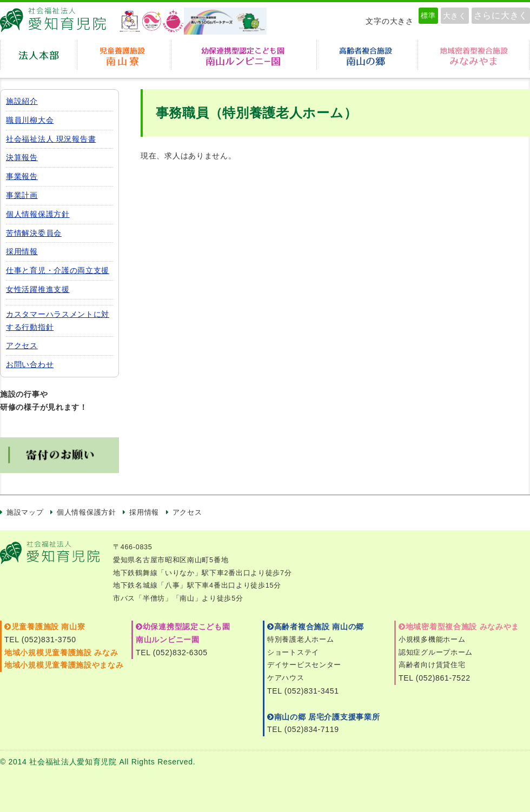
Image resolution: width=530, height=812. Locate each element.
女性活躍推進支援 (38, 289)
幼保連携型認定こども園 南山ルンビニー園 (244, 55)
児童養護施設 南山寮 (124, 55)
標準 (428, 15)
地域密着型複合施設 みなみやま (459, 627)
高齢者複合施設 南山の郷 (316, 627)
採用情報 (22, 251)
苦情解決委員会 (34, 233)
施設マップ (25, 513)
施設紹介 (22, 101)
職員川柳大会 (30, 120)
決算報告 (22, 157)
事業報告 (22, 176)
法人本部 (39, 55)
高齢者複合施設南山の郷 (367, 55)
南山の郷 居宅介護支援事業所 (323, 717)
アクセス (22, 345)
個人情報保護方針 (38, 214)
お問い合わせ (30, 364)
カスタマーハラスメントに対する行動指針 (58, 321)
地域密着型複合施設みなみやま (474, 55)
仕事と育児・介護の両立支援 (58, 270)
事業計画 (22, 195)
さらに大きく (501, 15)
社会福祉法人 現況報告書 (51, 139)
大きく (455, 16)
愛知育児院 (57, 21)
